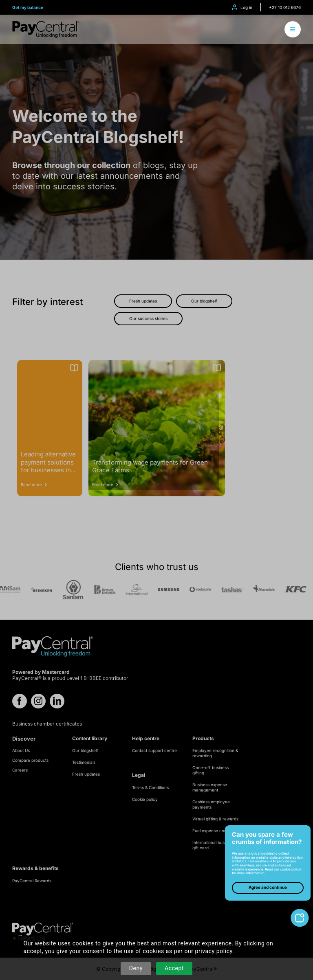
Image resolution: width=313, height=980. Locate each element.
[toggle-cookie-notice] (300, 912)
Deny (136, 968)
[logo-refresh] (46, 24)
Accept (174, 968)
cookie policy (291, 869)
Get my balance (28, 7)
